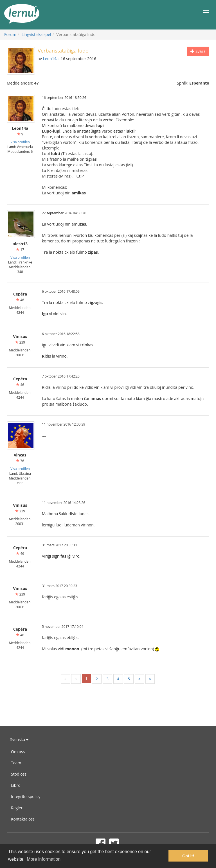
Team (16, 763)
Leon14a (51, 59)
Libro (16, 785)
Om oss (18, 752)
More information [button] (44, 859)
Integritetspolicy (26, 797)
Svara (198, 51)
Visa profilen (20, 142)
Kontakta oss (23, 819)
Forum (10, 34)
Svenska (19, 739)
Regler (17, 808)
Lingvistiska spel (36, 34)
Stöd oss (19, 774)
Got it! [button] (188, 856)
